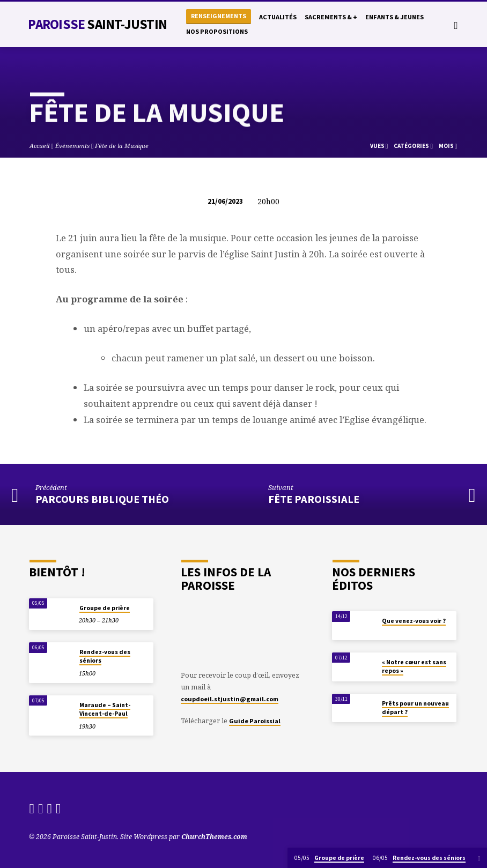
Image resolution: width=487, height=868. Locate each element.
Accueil (39, 146)
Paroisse (97, 24)
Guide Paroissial (255, 721)
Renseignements (219, 16)
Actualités (278, 17)
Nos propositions (217, 31)
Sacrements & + (331, 17)
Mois (448, 146)
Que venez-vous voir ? (414, 621)
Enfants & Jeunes (394, 17)
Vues (379, 146)
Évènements (72, 146)
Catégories (413, 146)
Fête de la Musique (122, 146)
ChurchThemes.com (214, 837)
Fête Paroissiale (314, 499)
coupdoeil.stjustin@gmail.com (230, 699)
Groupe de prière (105, 608)
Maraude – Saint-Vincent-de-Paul (105, 709)
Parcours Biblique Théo (102, 499)
